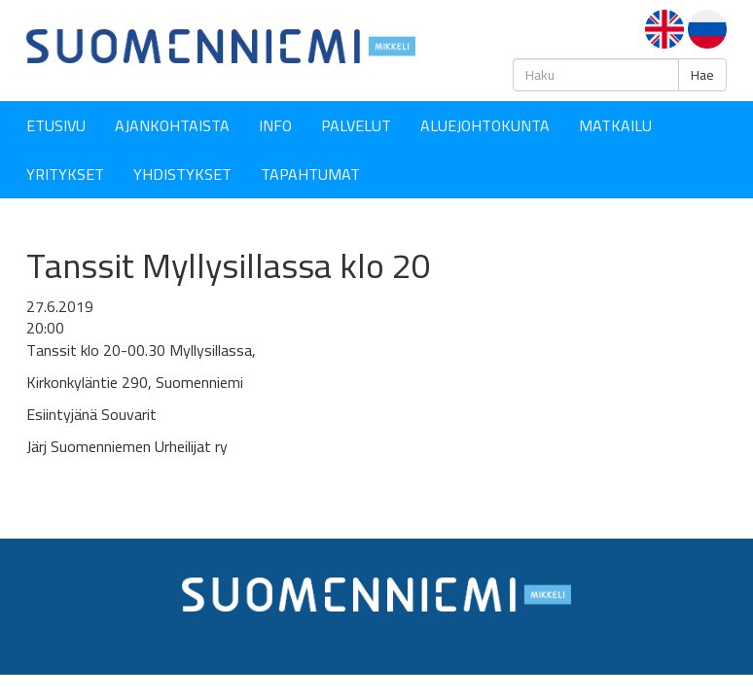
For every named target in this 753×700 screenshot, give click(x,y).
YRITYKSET (65, 174)
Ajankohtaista (172, 125)
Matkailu (615, 125)
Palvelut (356, 125)
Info (275, 125)
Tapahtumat (310, 174)
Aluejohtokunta (485, 125)
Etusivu (56, 125)
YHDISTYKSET (182, 174)
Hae (702, 75)
